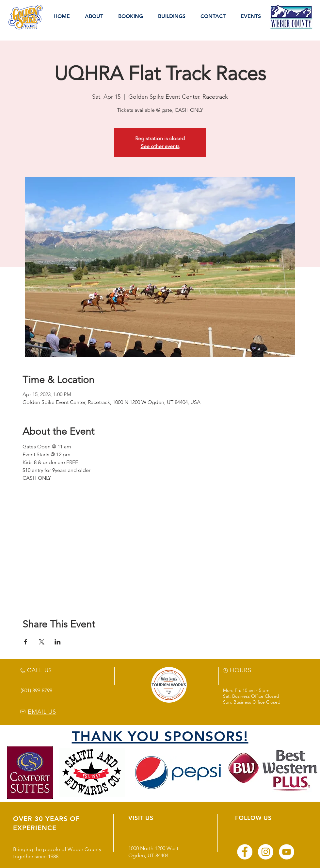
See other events (160, 146)
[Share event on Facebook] (26, 642)
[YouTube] (287, 852)
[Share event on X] (42, 642)
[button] (94, 16)
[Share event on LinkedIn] (58, 642)
